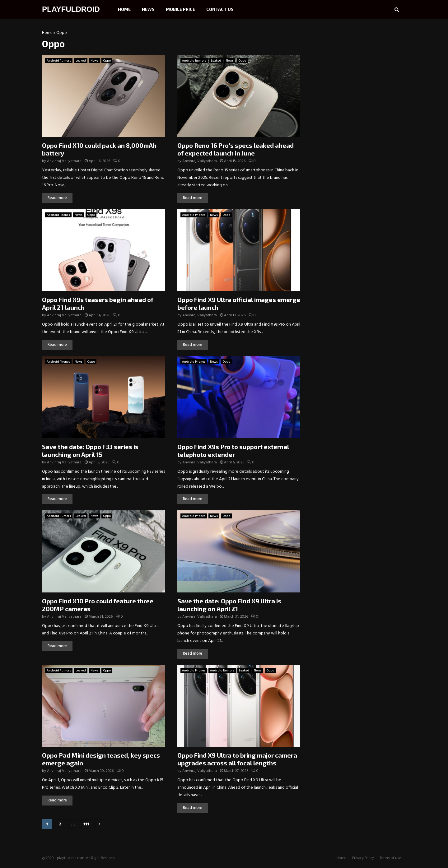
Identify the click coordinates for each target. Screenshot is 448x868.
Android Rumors (59, 61)
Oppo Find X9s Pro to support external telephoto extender (233, 450)
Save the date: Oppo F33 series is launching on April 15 (90, 450)
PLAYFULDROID (71, 9)
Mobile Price (180, 9)
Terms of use (390, 858)
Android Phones (58, 215)
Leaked (81, 61)
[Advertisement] (359, 70)
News (148, 9)
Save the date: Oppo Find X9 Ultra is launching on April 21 (229, 605)
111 (86, 824)
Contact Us (220, 9)
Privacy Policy (363, 858)
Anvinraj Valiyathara (64, 161)
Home (124, 9)
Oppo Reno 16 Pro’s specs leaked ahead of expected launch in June (236, 149)
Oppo (107, 61)
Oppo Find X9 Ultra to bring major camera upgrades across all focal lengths (237, 759)
